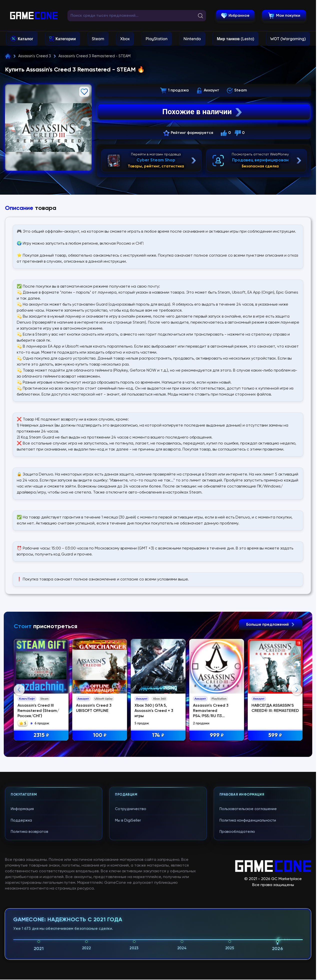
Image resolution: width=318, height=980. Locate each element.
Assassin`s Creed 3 (35, 56)
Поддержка (21, 922)
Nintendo (192, 39)
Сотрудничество (131, 911)
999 (217, 735)
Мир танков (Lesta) (235, 39)
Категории (66, 39)
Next (297, 741)
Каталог (25, 39)
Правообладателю (237, 933)
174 (158, 735)
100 (100, 735)
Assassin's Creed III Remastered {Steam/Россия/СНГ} (38, 711)
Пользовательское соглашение (248, 911)
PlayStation (156, 39)
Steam (98, 39)
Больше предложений (270, 625)
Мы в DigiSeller (128, 922)
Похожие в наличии (203, 112)
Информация (22, 911)
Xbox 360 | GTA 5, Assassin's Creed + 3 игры (154, 711)
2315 (41, 735)
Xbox (125, 39)
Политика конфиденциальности (248, 922)
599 (275, 735)
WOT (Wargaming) (288, 39)
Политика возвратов (29, 933)
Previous (19, 741)
